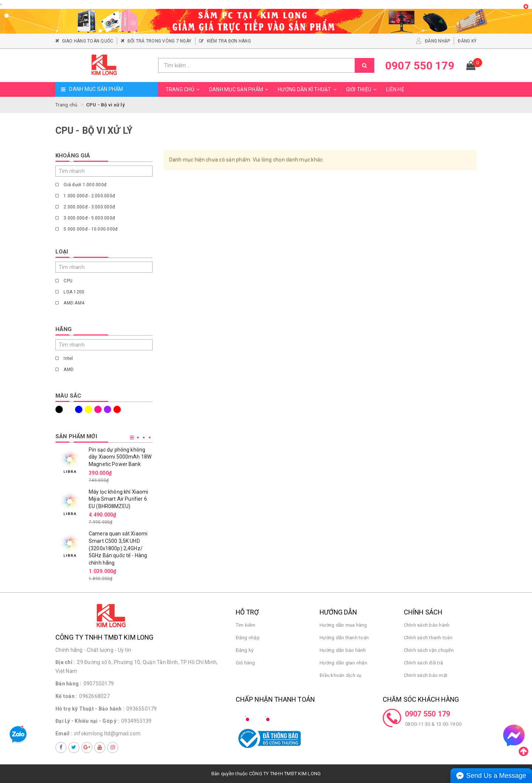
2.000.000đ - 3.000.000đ (85, 207)
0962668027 (94, 696)
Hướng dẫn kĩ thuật (308, 89)
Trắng (69, 409)
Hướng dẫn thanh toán (344, 638)
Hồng (98, 409)
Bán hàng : (69, 684)
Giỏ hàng (245, 663)
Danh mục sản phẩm (240, 89)
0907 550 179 (428, 714)
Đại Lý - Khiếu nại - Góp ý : (87, 721)
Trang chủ (184, 89)
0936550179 (142, 709)
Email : (64, 733)
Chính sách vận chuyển (429, 650)
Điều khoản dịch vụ (341, 675)
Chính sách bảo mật (426, 675)
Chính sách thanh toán (428, 638)
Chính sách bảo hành (427, 625)
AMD (64, 370)
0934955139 (137, 721)
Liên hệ (395, 89)
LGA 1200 (70, 292)
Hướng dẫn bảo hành (343, 650)
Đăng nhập (248, 638)
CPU (64, 281)
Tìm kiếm (246, 625)
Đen (59, 409)
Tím (108, 409)
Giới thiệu (363, 89)
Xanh (79, 409)
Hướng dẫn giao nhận (343, 663)
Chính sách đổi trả (424, 663)
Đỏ (117, 409)
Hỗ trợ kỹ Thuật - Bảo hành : (90, 709)
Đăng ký (245, 650)
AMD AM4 (70, 303)
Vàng (88, 409)
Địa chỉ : (65, 662)
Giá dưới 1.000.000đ (81, 185)
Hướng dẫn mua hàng (343, 625)
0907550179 (99, 684)
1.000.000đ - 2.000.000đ (85, 196)
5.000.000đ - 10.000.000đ (86, 229)
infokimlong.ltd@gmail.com (107, 733)
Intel (64, 358)
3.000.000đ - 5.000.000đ (85, 218)
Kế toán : (66, 696)
